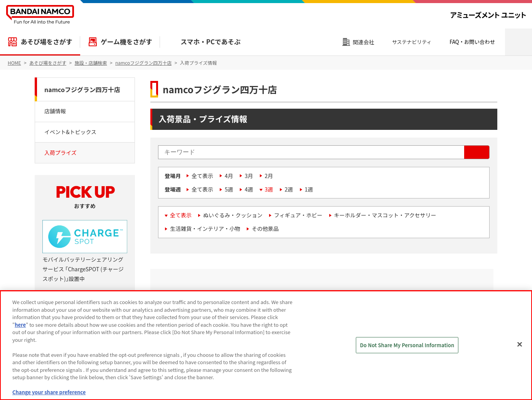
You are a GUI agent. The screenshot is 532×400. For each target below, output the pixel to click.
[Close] (520, 345)
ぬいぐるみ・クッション (233, 215)
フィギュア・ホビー (298, 215)
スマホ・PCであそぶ (210, 42)
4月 (229, 176)
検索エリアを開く (519, 42)
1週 (309, 189)
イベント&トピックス (70, 132)
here (20, 325)
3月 (249, 176)
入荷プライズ (61, 153)
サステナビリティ (412, 42)
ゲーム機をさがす (126, 42)
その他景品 (265, 229)
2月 (269, 176)
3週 (269, 189)
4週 (249, 189)
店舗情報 (55, 111)
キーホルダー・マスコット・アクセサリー (385, 215)
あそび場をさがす (46, 42)
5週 (229, 189)
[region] (266, 345)
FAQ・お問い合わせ (472, 42)
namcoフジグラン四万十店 (82, 89)
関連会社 (364, 42)
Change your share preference (49, 392)
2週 (289, 189)
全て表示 (202, 176)
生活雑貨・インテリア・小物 (205, 229)
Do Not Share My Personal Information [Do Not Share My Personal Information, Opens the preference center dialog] (407, 345)
